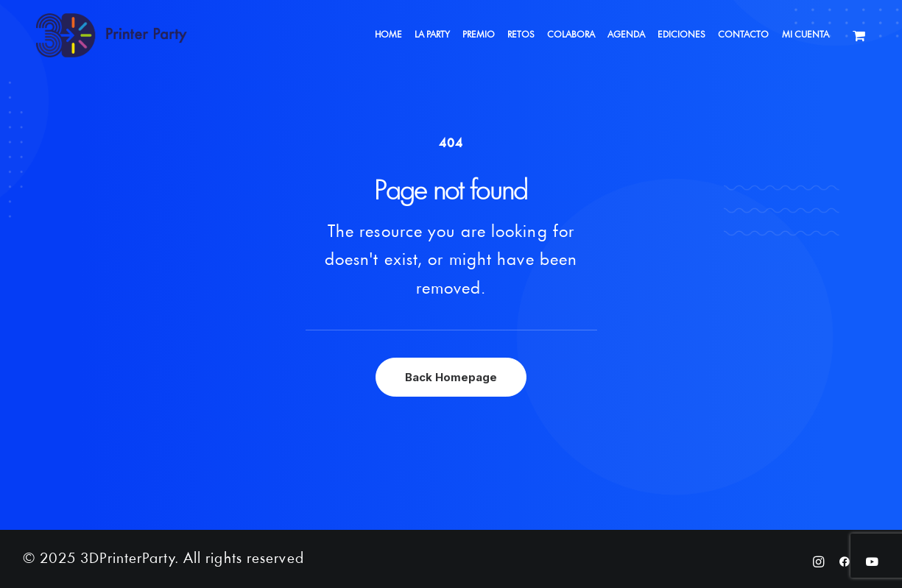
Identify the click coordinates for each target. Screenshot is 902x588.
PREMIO (479, 35)
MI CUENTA (806, 35)
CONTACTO (743, 35)
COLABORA (571, 35)
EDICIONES (681, 35)
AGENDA (626, 35)
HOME (388, 35)
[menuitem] (388, 35)
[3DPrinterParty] (112, 35)
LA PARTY (432, 35)
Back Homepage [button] (451, 377)
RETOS (521, 35)
